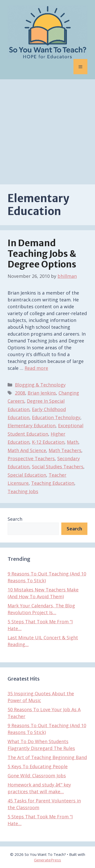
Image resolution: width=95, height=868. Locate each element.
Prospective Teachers (31, 458)
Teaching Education (53, 483)
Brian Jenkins (42, 393)
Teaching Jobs (23, 491)
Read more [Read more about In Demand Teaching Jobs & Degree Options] (36, 368)
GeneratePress (48, 860)
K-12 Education (48, 442)
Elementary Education (32, 426)
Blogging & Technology (40, 385)
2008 (20, 393)
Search (15, 519)
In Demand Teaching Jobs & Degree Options (42, 254)
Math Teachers (65, 450)
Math (73, 442)
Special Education (27, 475)
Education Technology (56, 417)
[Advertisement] (48, 129)
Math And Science (27, 450)
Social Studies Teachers (58, 467)
